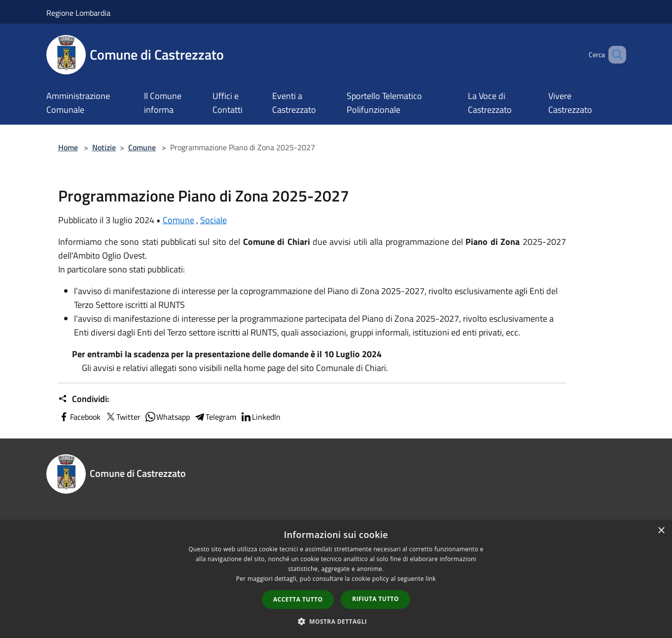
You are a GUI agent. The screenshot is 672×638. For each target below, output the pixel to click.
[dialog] (336, 579)
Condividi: (84, 399)
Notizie (104, 147)
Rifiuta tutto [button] (375, 599)
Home (68, 147)
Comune (142, 147)
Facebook (79, 417)
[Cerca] (614, 55)
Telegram (215, 417)
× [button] (661, 531)
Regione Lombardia (78, 13)
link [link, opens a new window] (431, 579)
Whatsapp (167, 417)
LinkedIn (260, 417)
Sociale (213, 220)
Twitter (123, 417)
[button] (336, 621)
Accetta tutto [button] (298, 599)
